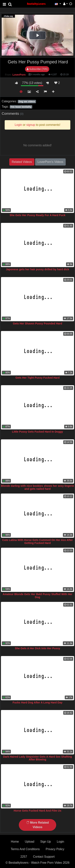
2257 (24, 857)
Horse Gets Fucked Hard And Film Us (37, 811)
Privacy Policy (55, 849)
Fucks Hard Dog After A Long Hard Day (37, 702)
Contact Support (44, 857)
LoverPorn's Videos (50, 162)
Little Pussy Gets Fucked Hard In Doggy (37, 432)
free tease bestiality (21, 107)
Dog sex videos (27, 102)
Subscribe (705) (37, 69)
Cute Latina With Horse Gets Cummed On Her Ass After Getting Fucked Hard (38, 541)
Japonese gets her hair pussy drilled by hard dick (37, 269)
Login (61, 842)
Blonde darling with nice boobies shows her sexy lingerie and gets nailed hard (37, 487)
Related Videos (22, 162)
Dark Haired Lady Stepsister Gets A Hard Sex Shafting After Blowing (37, 758)
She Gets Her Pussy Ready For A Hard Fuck (38, 215)
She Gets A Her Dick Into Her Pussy (38, 648)
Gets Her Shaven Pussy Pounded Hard (37, 324)
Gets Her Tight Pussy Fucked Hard (37, 378)
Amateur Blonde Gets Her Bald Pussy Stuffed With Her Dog (37, 596)
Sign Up (46, 842)
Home (15, 842)
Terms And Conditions (25, 849)
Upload (30, 842)
